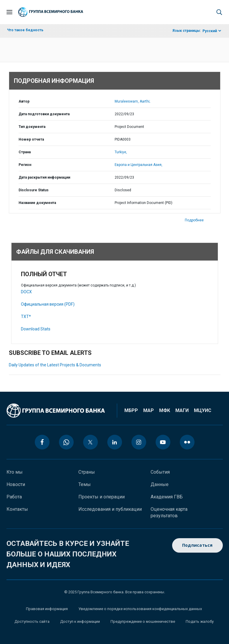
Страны (87, 472)
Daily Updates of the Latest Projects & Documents (55, 365)
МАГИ (182, 410)
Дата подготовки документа (44, 114)
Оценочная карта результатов (169, 512)
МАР (149, 410)
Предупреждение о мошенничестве (143, 621)
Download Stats (36, 329)
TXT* (26, 317)
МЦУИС (203, 410)
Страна (25, 152)
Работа (14, 497)
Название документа (37, 203)
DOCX (26, 292)
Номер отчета (31, 139)
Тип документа (32, 127)
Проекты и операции (102, 497)
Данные (160, 484)
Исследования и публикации (110, 509)
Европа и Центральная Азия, (139, 165)
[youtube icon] (163, 442)
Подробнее (194, 220)
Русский (210, 31)
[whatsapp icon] (66, 442)
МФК (165, 410)
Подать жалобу (200, 621)
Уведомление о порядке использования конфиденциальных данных (140, 609)
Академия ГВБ (167, 497)
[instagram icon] (139, 442)
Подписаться (197, 545)
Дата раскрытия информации (44, 177)
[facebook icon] (42, 442)
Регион (25, 165)
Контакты (17, 509)
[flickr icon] (187, 442)
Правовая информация (47, 609)
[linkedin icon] (115, 442)
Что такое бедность (25, 30)
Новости (16, 484)
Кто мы (15, 472)
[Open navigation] (9, 12)
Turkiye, (121, 152)
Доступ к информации (80, 621)
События (160, 472)
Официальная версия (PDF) (48, 304)
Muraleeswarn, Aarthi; (132, 101)
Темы (85, 484)
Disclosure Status (34, 190)
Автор (24, 101)
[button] (219, 12)
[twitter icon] (90, 442)
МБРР (131, 410)
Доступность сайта (32, 621)
